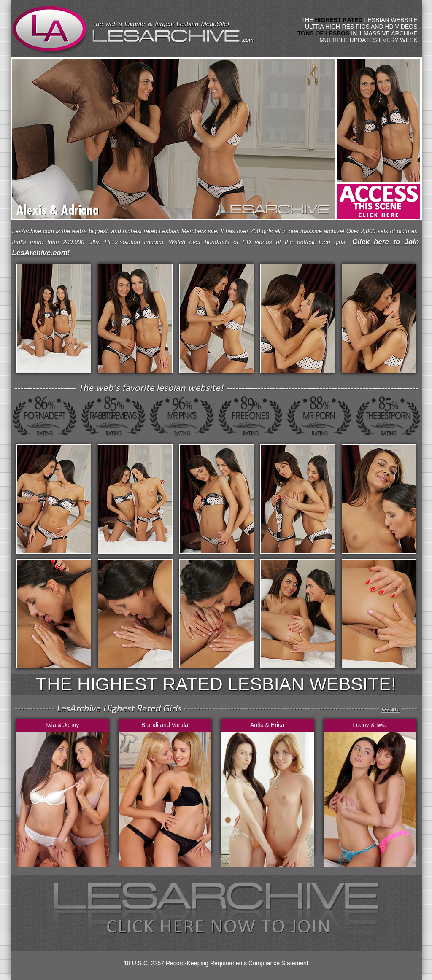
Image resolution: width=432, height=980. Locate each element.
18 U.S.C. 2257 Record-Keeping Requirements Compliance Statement (216, 963)
